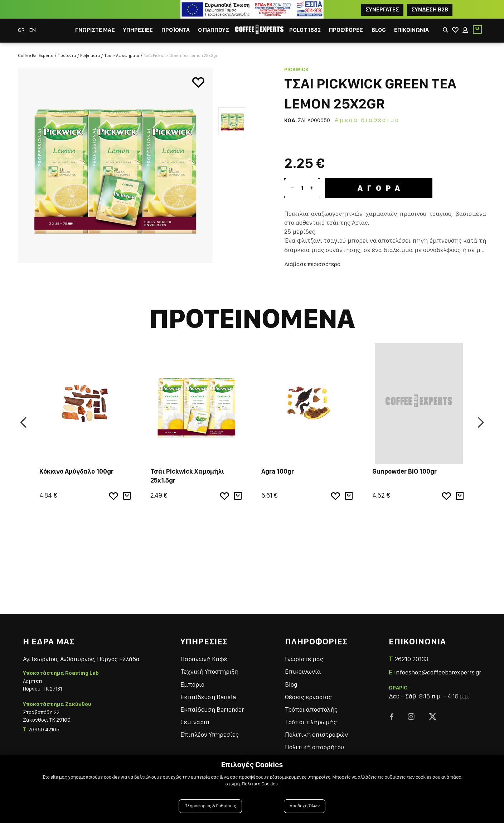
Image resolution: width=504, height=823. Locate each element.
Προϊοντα (67, 52)
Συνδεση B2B (430, 9)
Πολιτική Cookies (260, 784)
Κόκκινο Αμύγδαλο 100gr (76, 468)
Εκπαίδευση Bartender (212, 706)
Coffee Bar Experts (36, 52)
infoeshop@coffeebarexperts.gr (438, 669)
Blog (291, 681)
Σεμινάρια (195, 719)
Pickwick (296, 66)
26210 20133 (411, 656)
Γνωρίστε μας (304, 656)
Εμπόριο (192, 681)
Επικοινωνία (303, 669)
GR (22, 30)
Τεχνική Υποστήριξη (209, 669)
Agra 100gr (278, 468)
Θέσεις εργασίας (308, 694)
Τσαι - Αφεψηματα (122, 52)
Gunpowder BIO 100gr (404, 468)
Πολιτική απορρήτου (314, 744)
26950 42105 (44, 727)
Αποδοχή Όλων (305, 806)
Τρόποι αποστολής (311, 706)
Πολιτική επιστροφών (316, 732)
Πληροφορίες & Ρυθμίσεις (210, 806)
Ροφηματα (90, 52)
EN (33, 30)
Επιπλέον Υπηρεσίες (210, 732)
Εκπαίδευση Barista (208, 694)
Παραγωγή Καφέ (204, 656)
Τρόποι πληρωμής (311, 719)
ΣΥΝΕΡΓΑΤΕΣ (382, 9)
